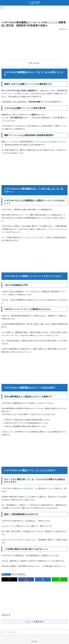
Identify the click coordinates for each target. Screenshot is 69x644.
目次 (31, 63)
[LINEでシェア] (60, 579)
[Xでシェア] (9, 579)
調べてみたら (6, 574)
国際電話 (22, 574)
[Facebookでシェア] (26, 579)
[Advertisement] (34, 14)
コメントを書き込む (35, 622)
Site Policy (34, 641)
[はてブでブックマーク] (43, 579)
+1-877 (15, 574)
